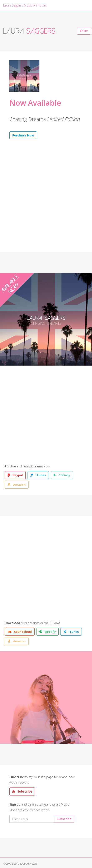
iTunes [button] (38, 475)
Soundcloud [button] (20, 632)
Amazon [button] (17, 485)
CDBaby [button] (62, 475)
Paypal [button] (15, 475)
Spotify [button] (48, 632)
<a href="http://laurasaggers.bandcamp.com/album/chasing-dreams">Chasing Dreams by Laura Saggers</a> (45, 416)
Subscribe (64, 819)
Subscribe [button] (22, 791)
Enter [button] (84, 31)
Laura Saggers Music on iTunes (25, 5)
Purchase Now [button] (23, 135)
